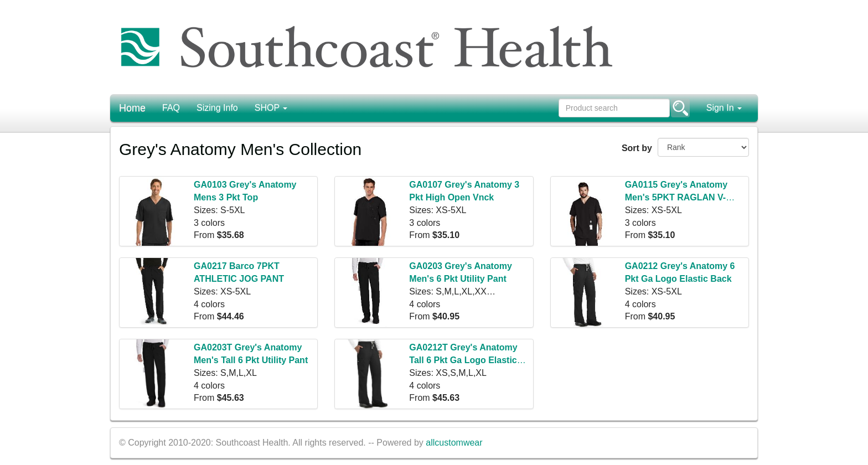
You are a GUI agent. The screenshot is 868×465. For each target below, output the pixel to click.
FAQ (171, 108)
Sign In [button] (724, 108)
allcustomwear (454, 443)
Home (132, 108)
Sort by (635, 148)
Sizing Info (217, 108)
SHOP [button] (271, 108)
